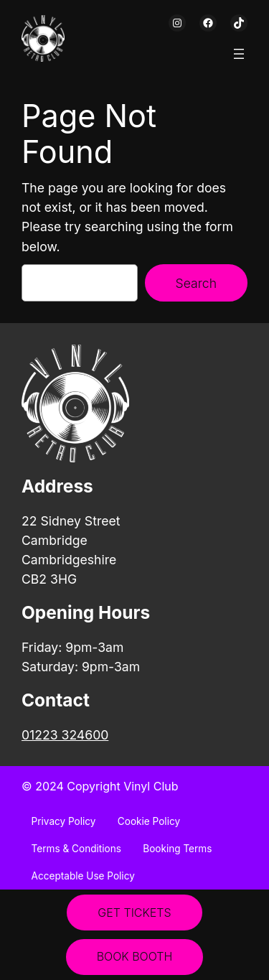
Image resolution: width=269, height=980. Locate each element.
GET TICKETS (134, 913)
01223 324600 (65, 735)
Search (196, 283)
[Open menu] (239, 54)
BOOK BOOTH (135, 956)
